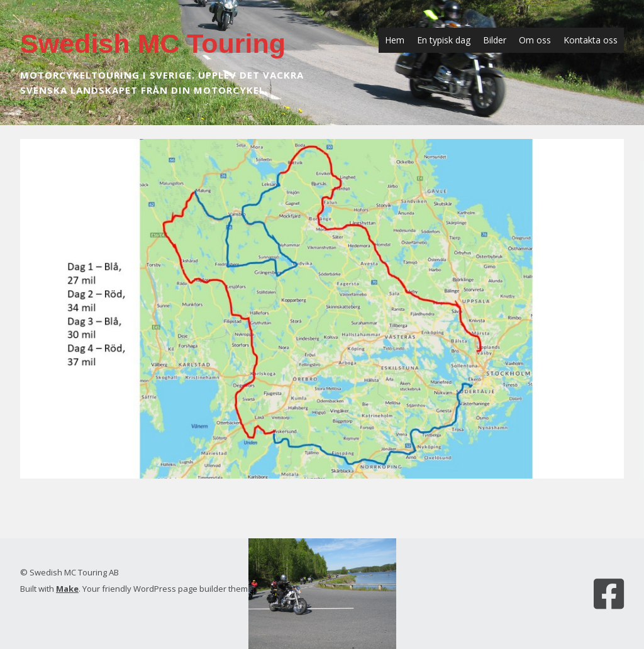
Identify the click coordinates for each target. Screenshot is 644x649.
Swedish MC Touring (153, 43)
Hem (395, 40)
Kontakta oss (591, 40)
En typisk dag (444, 40)
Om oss (535, 40)
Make (67, 589)
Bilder (495, 40)
